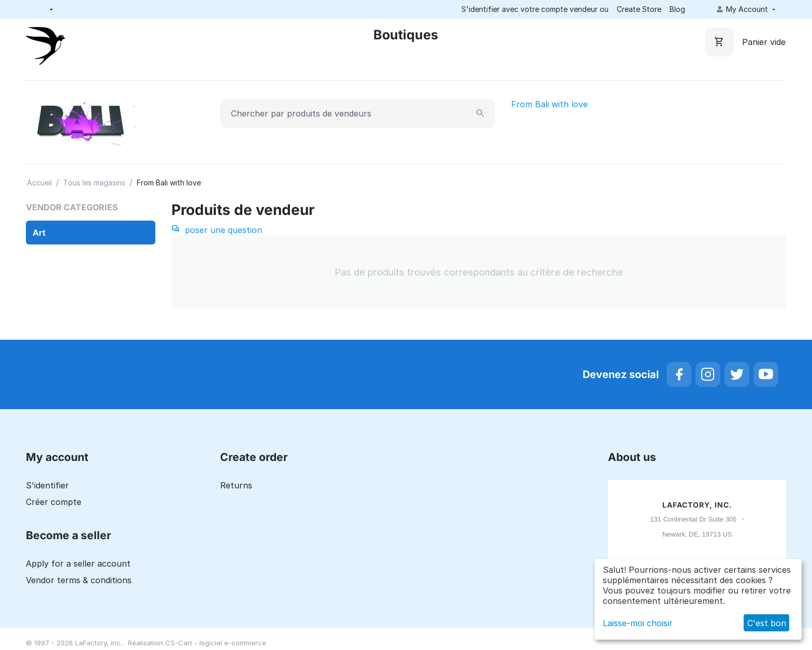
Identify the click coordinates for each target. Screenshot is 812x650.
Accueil (39, 183)
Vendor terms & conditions (79, 580)
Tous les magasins (94, 183)
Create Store (639, 9)
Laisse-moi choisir (638, 623)
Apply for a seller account (78, 564)
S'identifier (47, 485)
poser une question (217, 230)
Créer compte (54, 502)
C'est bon (767, 623)
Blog (677, 9)
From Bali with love (549, 104)
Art (39, 233)
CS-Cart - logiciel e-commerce (216, 643)
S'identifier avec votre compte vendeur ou (535, 9)
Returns (236, 485)
